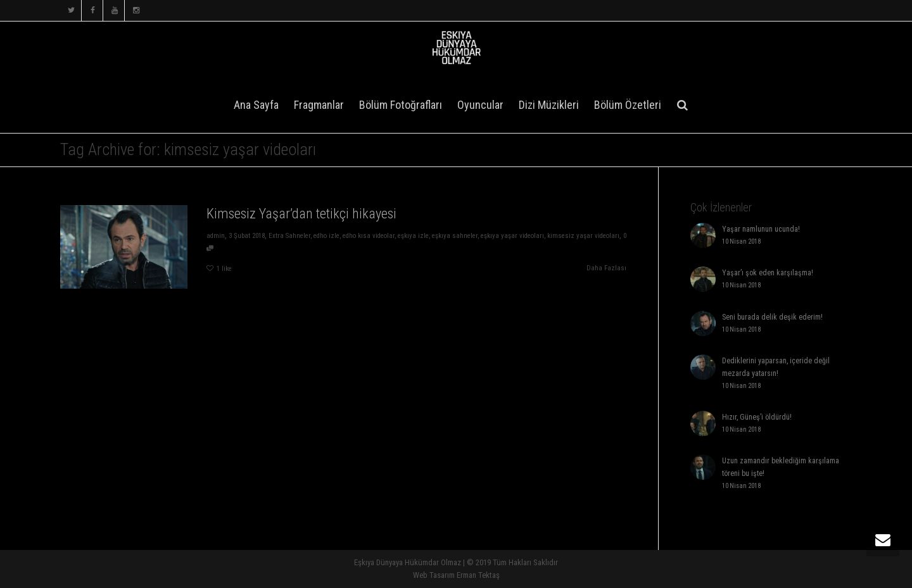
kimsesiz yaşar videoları (584, 236)
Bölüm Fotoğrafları (401, 105)
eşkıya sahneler (455, 236)
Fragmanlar (319, 105)
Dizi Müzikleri (549, 105)
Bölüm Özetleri (628, 105)
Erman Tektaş (478, 575)
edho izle (326, 236)
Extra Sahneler (289, 236)
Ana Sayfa (256, 105)
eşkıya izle (413, 236)
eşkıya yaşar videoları (513, 236)
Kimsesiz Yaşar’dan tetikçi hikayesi (301, 214)
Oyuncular (480, 105)
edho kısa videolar (369, 236)
